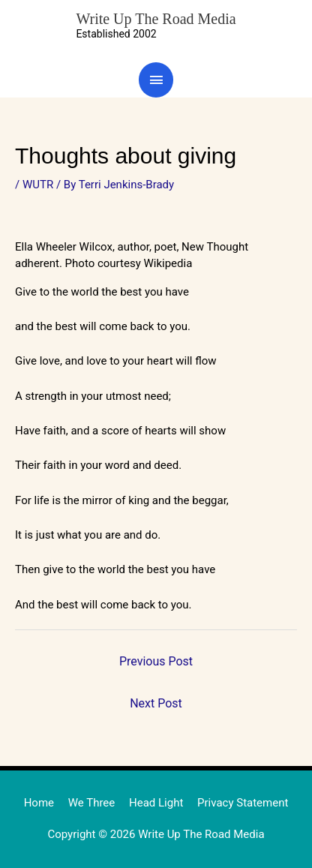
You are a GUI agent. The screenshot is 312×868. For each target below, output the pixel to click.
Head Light (156, 803)
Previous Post (156, 661)
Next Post (156, 703)
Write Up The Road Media (156, 19)
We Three (92, 803)
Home (39, 803)
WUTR (38, 185)
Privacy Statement (243, 803)
